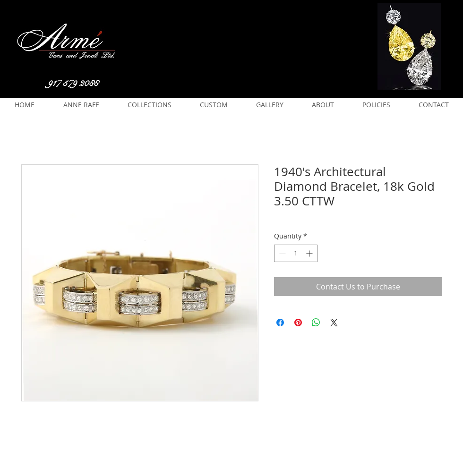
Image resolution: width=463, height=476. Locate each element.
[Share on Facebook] (280, 323)
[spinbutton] (296, 253)
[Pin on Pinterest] (298, 323)
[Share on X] (334, 323)
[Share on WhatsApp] (316, 323)
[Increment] (310, 253)
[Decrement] (281, 253)
